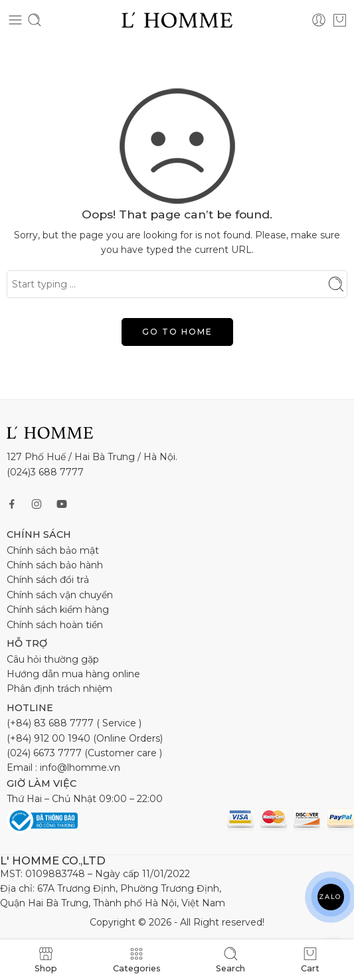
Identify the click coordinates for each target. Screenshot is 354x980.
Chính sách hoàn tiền (55, 625)
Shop (46, 960)
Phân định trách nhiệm (59, 689)
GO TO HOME (177, 332)
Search (230, 960)
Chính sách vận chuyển (60, 595)
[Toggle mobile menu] (15, 20)
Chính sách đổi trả (48, 580)
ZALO (330, 897)
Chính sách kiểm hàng (58, 610)
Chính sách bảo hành (55, 565)
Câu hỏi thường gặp (53, 659)
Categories (137, 960)
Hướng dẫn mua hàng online (73, 674)
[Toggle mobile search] (35, 20)
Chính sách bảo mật (53, 550)
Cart (310, 960)
